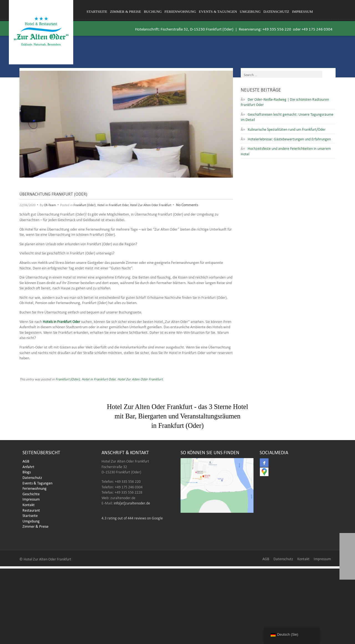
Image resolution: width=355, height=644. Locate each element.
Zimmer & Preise (126, 12)
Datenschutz (276, 12)
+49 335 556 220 (277, 28)
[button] (347, 572)
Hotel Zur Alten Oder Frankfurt (151, 204)
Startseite (97, 12)
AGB (26, 462)
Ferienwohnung (180, 12)
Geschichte (31, 495)
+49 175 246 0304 (317, 28)
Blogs (27, 473)
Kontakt (29, 506)
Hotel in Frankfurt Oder (113, 204)
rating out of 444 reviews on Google (132, 519)
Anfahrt (28, 468)
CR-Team (50, 204)
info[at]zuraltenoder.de (132, 504)
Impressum (302, 12)
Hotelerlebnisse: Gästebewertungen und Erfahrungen (289, 138)
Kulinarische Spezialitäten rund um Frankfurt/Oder (287, 129)
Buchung (153, 12)
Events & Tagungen (218, 12)
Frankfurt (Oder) (85, 204)
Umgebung (250, 12)
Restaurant (31, 511)
